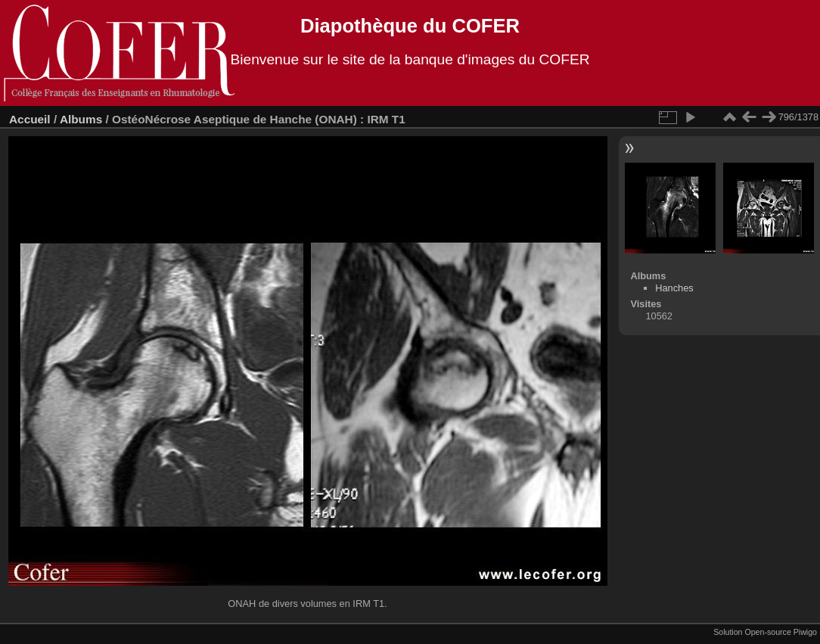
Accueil (30, 119)
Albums (81, 119)
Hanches (674, 288)
